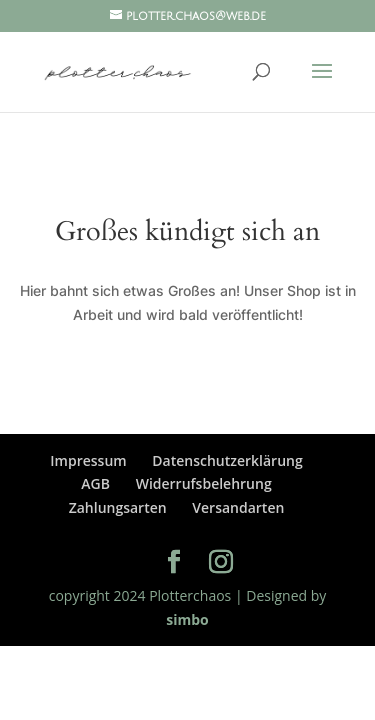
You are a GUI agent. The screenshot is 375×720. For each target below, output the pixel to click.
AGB (95, 483)
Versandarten (238, 507)
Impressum (88, 460)
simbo (187, 619)
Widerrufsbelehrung (204, 483)
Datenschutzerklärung (227, 460)
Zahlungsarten (118, 507)
